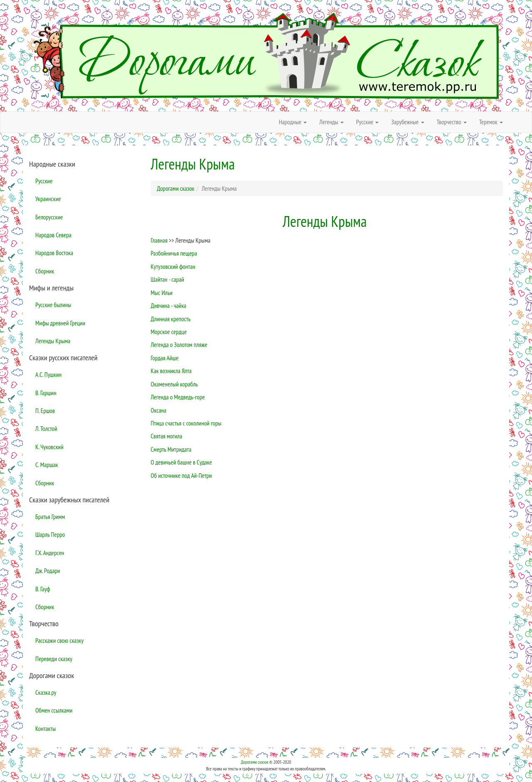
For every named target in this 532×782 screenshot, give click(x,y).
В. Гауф (43, 589)
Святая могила (167, 436)
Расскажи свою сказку (59, 641)
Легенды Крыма (53, 341)
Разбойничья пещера (174, 253)
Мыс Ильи (162, 293)
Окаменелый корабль (174, 384)
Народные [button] (293, 122)
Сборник (45, 271)
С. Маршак (47, 465)
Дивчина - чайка (169, 306)
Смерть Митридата (171, 449)
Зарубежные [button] (408, 122)
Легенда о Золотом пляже (179, 345)
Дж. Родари (48, 571)
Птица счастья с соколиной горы (186, 423)
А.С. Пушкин (48, 375)
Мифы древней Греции (60, 323)
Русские (44, 181)
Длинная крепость (171, 319)
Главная (159, 240)
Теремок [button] (491, 122)
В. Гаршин (46, 393)
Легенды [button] (331, 122)
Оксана (159, 410)
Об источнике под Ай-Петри (181, 476)
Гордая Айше (165, 358)
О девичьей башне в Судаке (181, 462)
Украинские (48, 199)
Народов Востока (54, 253)
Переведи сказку (54, 659)
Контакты (46, 729)
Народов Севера (53, 235)
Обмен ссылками (54, 710)
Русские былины (53, 305)
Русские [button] (368, 122)
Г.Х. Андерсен (50, 553)
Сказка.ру (46, 692)
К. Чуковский (49, 447)
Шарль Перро (50, 535)
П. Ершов (45, 411)
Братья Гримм (50, 517)
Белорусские (49, 217)
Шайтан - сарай (167, 279)
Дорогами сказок (254, 762)
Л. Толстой (46, 429)
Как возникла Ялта (171, 371)
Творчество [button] (452, 122)
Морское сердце (169, 332)
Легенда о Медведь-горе (178, 397)
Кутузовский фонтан (173, 267)
